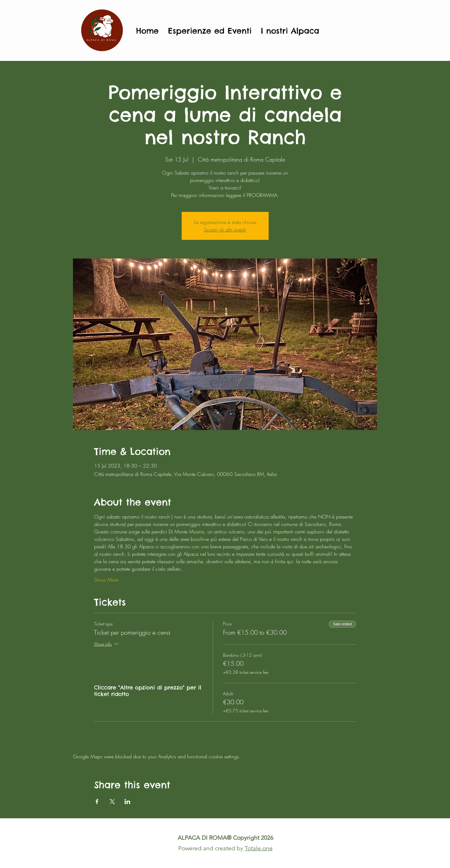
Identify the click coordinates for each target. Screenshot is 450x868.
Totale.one (259, 848)
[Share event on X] (112, 802)
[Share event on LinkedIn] (127, 802)
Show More (106, 580)
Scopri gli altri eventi (225, 230)
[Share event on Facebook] (97, 802)
